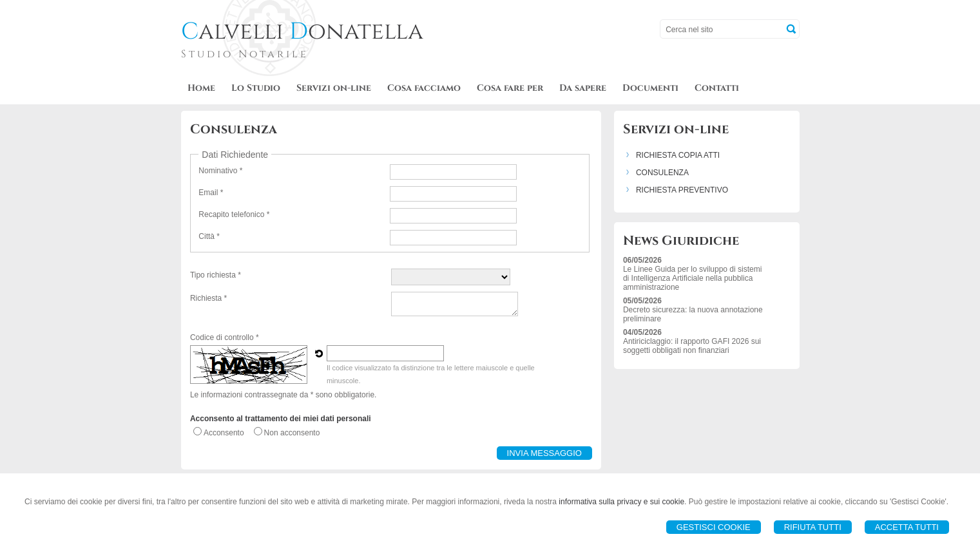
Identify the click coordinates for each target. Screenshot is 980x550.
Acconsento (224, 433)
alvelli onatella (302, 32)
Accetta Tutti (907, 527)
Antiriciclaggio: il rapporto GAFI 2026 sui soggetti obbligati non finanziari (692, 346)
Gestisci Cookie (714, 527)
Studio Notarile (245, 54)
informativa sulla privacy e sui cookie (621, 502)
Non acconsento (292, 433)
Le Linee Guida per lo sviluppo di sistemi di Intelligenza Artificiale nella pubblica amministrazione (692, 278)
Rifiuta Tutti (813, 527)
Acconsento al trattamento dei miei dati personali (281, 419)
